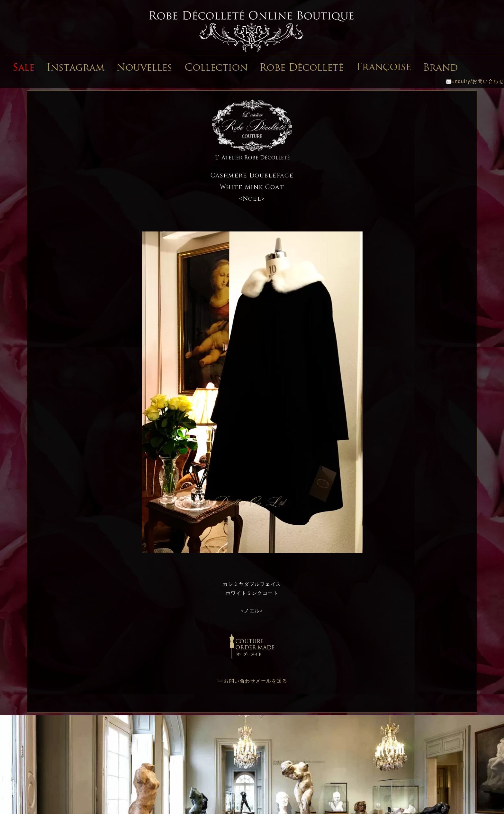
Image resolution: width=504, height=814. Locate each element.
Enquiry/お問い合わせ (475, 81)
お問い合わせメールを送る (256, 681)
